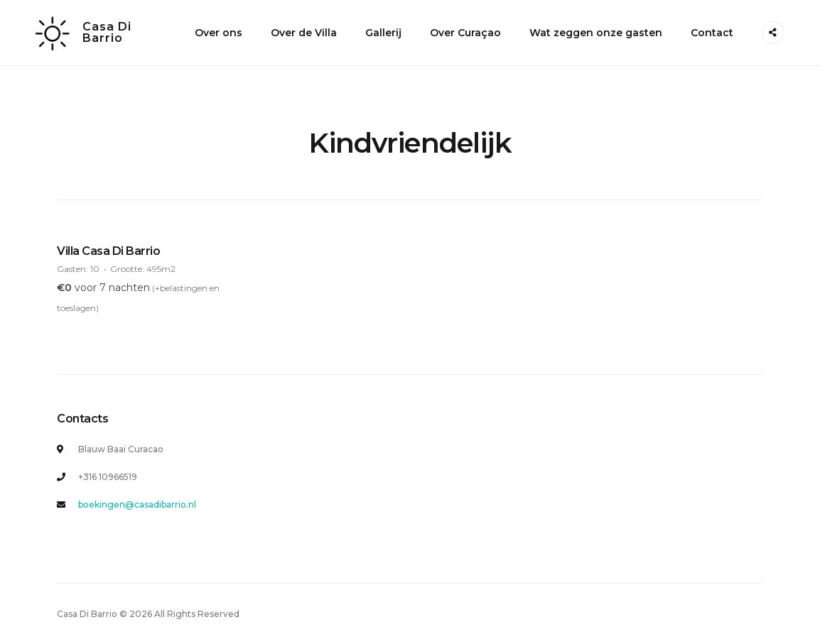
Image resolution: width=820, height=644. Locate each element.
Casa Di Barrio (107, 32)
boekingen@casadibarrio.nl (137, 504)
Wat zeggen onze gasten (596, 33)
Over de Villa (304, 33)
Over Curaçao (465, 33)
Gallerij (383, 33)
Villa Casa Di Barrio (108, 251)
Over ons (219, 33)
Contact (712, 33)
